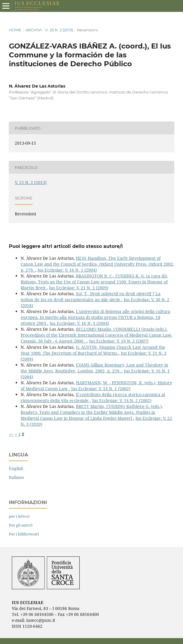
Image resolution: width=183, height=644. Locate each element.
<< (11, 434)
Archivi (34, 30)
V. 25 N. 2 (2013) (59, 30)
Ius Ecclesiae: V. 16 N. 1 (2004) (67, 270)
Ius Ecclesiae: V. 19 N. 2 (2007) (119, 341)
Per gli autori (21, 525)
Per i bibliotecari (24, 534)
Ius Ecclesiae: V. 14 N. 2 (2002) (122, 400)
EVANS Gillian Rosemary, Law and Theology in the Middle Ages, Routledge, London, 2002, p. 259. (94, 368)
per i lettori (19, 516)
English (16, 468)
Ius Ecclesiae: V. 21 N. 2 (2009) (79, 288)
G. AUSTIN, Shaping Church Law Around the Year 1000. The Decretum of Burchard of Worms (93, 350)
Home (15, 30)
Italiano (16, 477)
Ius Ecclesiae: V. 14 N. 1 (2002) (101, 389)
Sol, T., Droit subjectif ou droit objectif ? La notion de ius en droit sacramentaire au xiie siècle (91, 297)
